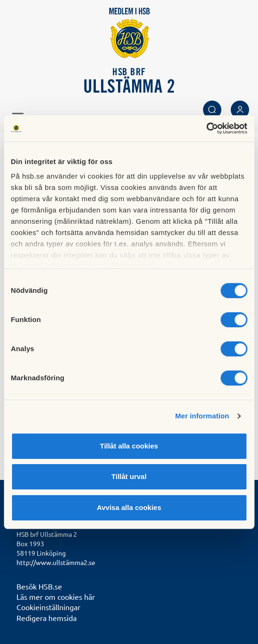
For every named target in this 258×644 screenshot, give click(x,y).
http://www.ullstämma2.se (56, 562)
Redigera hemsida (47, 618)
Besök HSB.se (39, 586)
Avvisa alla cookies (129, 507)
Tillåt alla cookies (129, 446)
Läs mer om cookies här (56, 597)
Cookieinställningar (48, 607)
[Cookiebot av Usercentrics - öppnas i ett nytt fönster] (206, 128)
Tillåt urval (129, 476)
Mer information (202, 416)
